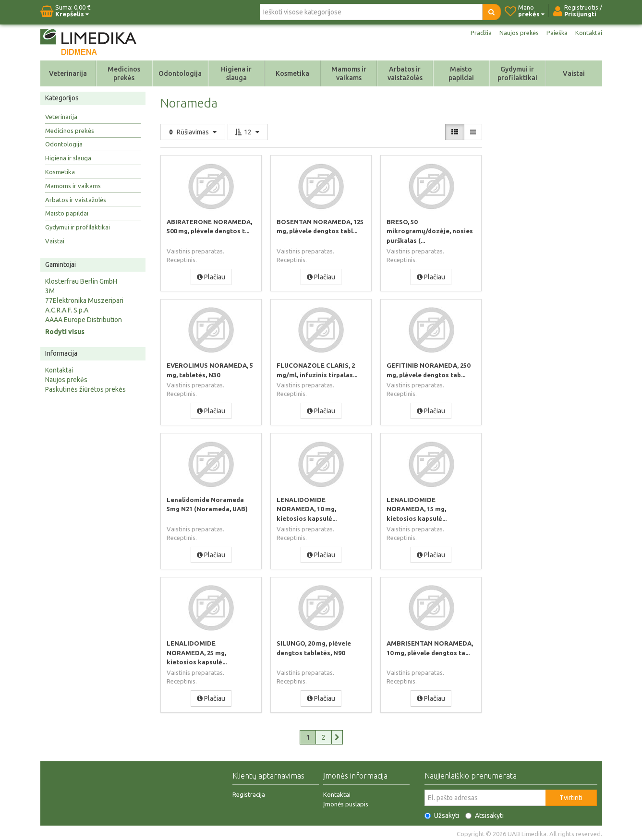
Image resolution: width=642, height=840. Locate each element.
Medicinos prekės (124, 73)
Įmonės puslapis (346, 802)
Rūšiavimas (193, 132)
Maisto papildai (461, 73)
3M (50, 291)
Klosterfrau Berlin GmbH (81, 281)
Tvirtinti (571, 796)
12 (248, 132)
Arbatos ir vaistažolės (405, 73)
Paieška (556, 33)
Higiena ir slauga (236, 73)
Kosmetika (292, 73)
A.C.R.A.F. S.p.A (67, 310)
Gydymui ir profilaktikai (517, 73)
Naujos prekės (516, 33)
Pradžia (476, 33)
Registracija (249, 792)
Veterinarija (68, 73)
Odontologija (180, 73)
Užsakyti (442, 814)
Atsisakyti (485, 814)
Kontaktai (588, 33)
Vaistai (574, 73)
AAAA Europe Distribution (84, 320)
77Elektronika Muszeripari (84, 300)
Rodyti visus (65, 332)
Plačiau (211, 276)
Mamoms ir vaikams (349, 73)
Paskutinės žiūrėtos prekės (85, 389)
